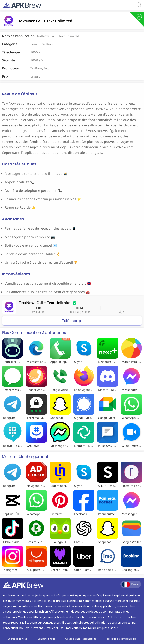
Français (131, 584)
